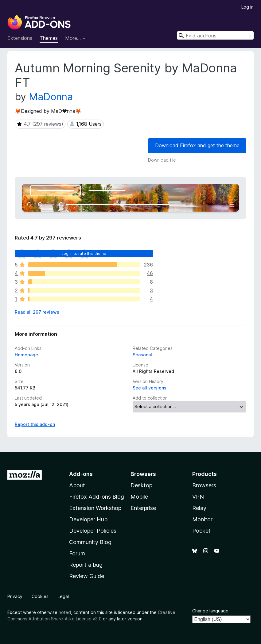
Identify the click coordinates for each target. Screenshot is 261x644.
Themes (49, 38)
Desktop (141, 485)
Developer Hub (88, 519)
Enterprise (143, 508)
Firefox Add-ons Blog (97, 497)
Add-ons (81, 474)
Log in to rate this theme (84, 253)
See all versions (150, 388)
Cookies (40, 596)
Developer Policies (93, 531)
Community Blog (90, 542)
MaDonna (51, 97)
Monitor (202, 519)
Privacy (15, 596)
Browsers (204, 485)
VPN (198, 497)
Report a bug (86, 565)
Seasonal (142, 355)
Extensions (20, 38)
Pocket (201, 531)
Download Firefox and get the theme (197, 145)
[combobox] (215, 35)
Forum (77, 553)
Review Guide (87, 576)
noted (65, 612)
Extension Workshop (95, 508)
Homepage (26, 355)
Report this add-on (35, 424)
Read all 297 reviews (37, 312)
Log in (247, 7)
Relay (199, 508)
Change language (210, 611)
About (77, 485)
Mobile (139, 497)
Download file (162, 160)
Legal (63, 596)
